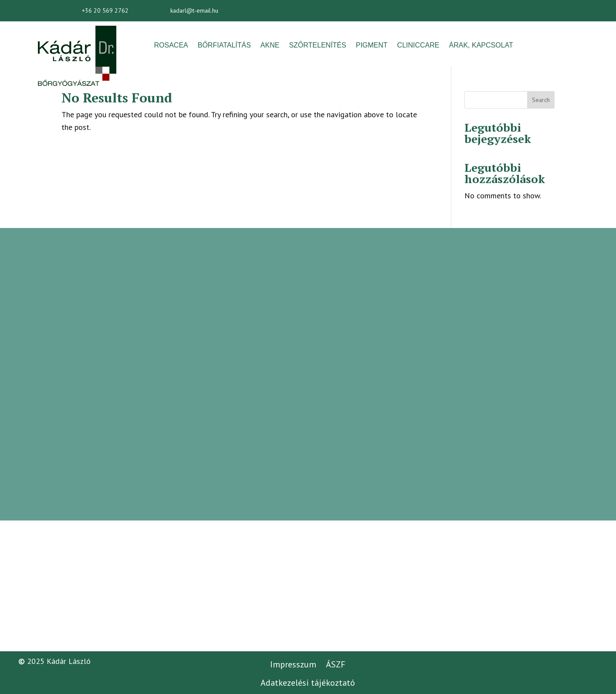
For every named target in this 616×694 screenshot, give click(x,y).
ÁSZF (336, 664)
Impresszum (293, 664)
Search (541, 100)
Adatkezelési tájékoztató (308, 683)
